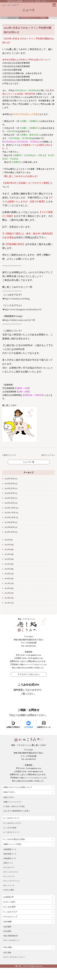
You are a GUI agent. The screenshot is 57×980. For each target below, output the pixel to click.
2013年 (7, 603)
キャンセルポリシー (12, 940)
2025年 (7, 545)
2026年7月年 (10, 479)
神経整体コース (10, 858)
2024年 (7, 550)
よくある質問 (9, 907)
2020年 (7, 569)
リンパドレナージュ (12, 881)
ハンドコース (9, 876)
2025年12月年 (10, 508)
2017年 (7, 583)
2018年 (7, 579)
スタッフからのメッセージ (14, 957)
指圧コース (8, 863)
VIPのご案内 (9, 890)
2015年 (7, 593)
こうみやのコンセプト (12, 823)
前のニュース (10, 455)
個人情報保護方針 (11, 936)
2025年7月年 (10, 532)
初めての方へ (9, 792)
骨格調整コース (10, 849)
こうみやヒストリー (12, 832)
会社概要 (8, 922)
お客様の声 (8, 897)
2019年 (7, 574)
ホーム (4, 18)
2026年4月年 (10, 493)
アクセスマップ (10, 917)
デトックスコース (11, 872)
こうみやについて (11, 818)
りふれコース (9, 867)
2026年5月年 (10, 488)
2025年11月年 (10, 513)
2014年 (7, 598)
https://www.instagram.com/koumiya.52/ (23, 309)
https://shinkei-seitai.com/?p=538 (20, 320)
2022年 (7, 559)
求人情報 (8, 947)
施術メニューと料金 (12, 844)
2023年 (7, 554)
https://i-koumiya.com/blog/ (17, 299)
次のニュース (47, 455)
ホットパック (9, 885)
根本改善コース (10, 854)
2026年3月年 (10, 498)
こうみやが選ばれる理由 (14, 839)
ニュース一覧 (13, 18)
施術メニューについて (12, 802)
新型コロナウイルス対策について (18, 787)
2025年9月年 (10, 522)
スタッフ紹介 (9, 902)
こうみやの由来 (10, 828)
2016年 (7, 588)
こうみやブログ (10, 912)
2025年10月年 (10, 518)
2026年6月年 (10, 484)
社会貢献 (7, 931)
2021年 (7, 564)
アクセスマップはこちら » (29, 674)
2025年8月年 (10, 527)
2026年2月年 (10, 503)
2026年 (7, 540)
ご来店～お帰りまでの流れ (14, 806)
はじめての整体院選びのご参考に (17, 811)
